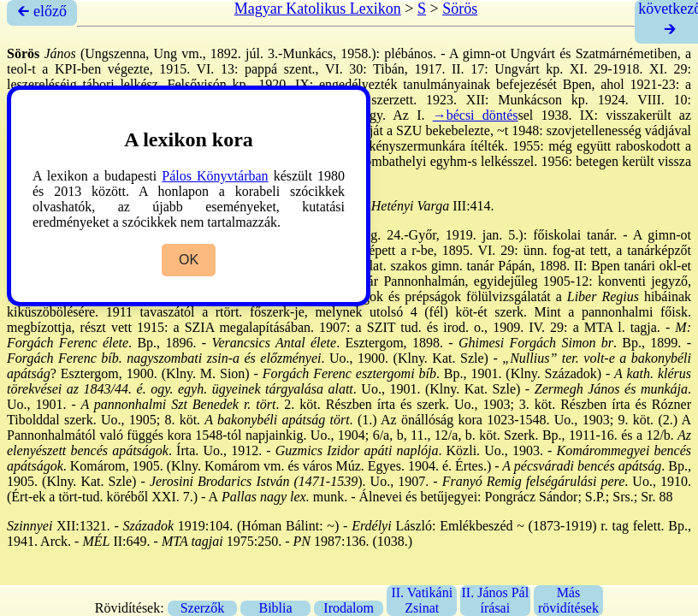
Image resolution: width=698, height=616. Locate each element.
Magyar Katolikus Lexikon (318, 9)
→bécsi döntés (476, 115)
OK (189, 260)
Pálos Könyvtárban (215, 176)
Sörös (460, 9)
